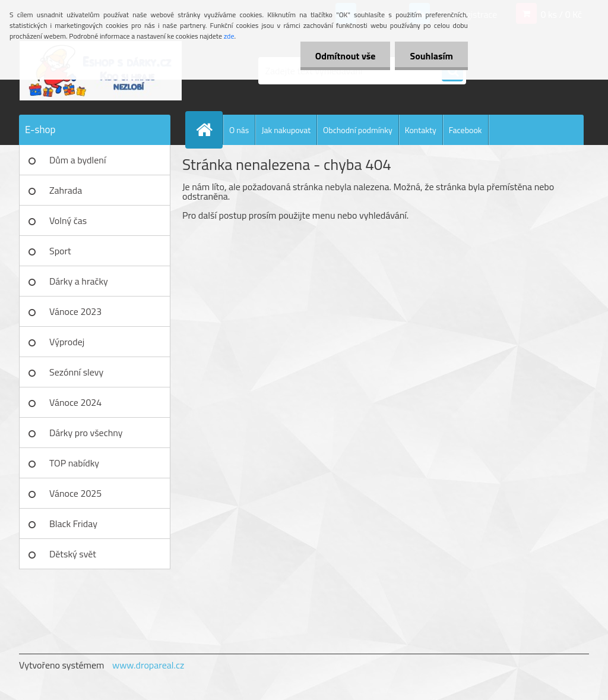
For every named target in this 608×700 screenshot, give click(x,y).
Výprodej (67, 342)
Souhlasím (431, 56)
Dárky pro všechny (86, 433)
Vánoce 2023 (75, 311)
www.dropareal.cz (148, 665)
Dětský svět (73, 554)
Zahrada (66, 190)
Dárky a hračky (79, 281)
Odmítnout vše (346, 56)
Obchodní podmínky (358, 130)
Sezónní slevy (76, 372)
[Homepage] (209, 130)
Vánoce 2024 (75, 402)
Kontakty (421, 130)
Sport (60, 251)
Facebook (465, 130)
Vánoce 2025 (75, 493)
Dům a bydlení (77, 160)
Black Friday (73, 524)
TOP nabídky (74, 463)
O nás (239, 130)
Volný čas (68, 220)
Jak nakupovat (286, 130)
